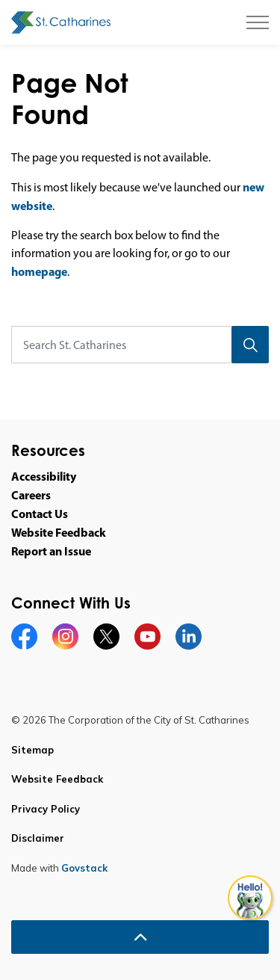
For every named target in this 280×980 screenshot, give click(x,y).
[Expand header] (258, 22)
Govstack (84, 868)
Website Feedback (59, 532)
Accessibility (44, 476)
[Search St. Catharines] (140, 345)
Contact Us (40, 514)
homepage (39, 271)
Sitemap (32, 750)
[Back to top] (140, 937)
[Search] (250, 345)
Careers (31, 495)
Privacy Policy (46, 809)
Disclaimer (38, 838)
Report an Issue (51, 551)
